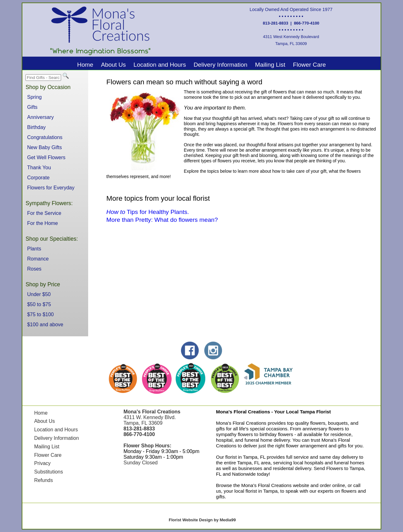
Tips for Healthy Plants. (148, 212)
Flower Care (309, 65)
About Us (114, 65)
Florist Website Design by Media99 (202, 520)
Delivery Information (221, 65)
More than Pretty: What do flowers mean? (162, 220)
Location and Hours (160, 65)
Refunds (43, 480)
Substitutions (48, 472)
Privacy (42, 463)
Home (85, 65)
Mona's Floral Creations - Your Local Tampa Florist (273, 412)
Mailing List (270, 65)
